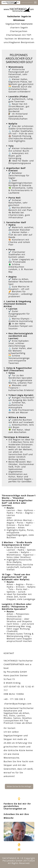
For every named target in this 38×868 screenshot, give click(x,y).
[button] (35, 2)
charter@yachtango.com (18, 704)
